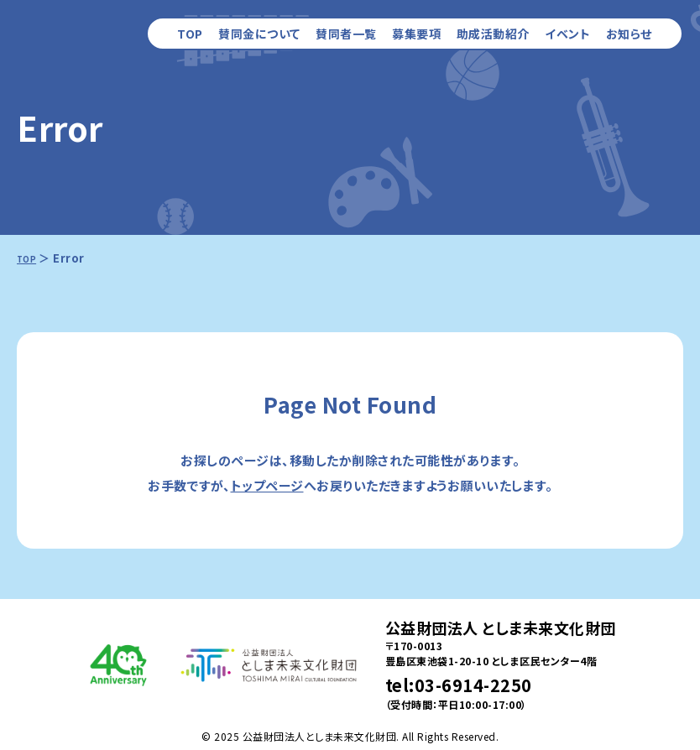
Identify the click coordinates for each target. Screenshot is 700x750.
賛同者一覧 (346, 34)
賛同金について (259, 34)
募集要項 (416, 34)
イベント (567, 34)
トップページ (267, 485)
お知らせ (629, 34)
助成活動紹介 (493, 34)
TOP (190, 34)
